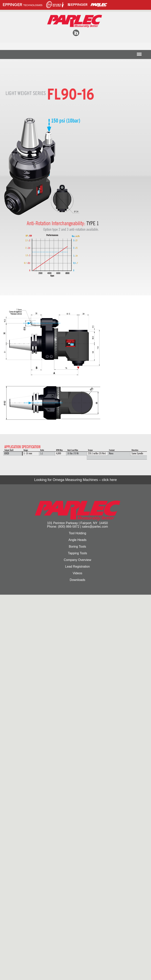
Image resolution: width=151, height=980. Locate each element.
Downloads (77, 580)
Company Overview (77, 560)
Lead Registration (77, 567)
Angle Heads (77, 540)
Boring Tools (77, 547)
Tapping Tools (77, 553)
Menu (139, 56)
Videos (78, 573)
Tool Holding (77, 533)
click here (109, 480)
